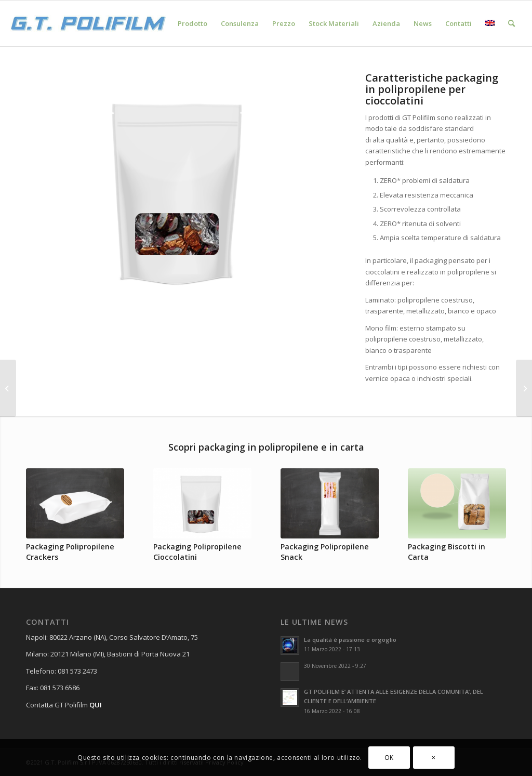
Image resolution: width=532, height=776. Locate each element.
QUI (96, 705)
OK (389, 758)
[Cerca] (511, 23)
